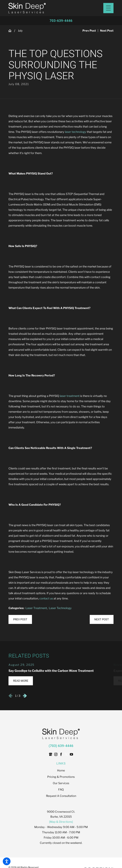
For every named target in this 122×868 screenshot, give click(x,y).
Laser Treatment (36, 608)
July (20, 31)
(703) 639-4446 (61, 746)
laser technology (76, 132)
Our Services (61, 783)
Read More (21, 681)
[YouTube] (71, 754)
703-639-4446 (61, 21)
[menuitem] (61, 771)
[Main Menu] (108, 8)
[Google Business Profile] (51, 754)
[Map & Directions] (61, 822)
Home (61, 771)
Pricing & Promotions (61, 777)
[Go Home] (11, 31)
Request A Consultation (61, 796)
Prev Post (20, 619)
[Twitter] (66, 754)
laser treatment (70, 396)
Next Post (102, 619)
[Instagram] (56, 754)
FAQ (61, 790)
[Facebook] (61, 754)
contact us (46, 598)
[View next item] (25, 696)
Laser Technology (60, 608)
